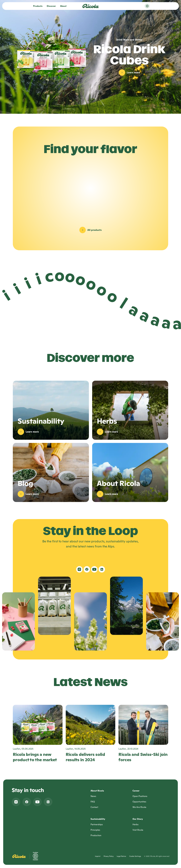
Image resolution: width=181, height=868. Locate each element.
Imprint (98, 856)
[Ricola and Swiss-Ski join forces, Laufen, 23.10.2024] (143, 734)
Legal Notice (121, 856)
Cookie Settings (135, 856)
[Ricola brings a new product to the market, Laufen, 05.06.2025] (38, 734)
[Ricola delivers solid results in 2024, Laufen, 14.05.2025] (91, 734)
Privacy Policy (109, 856)
